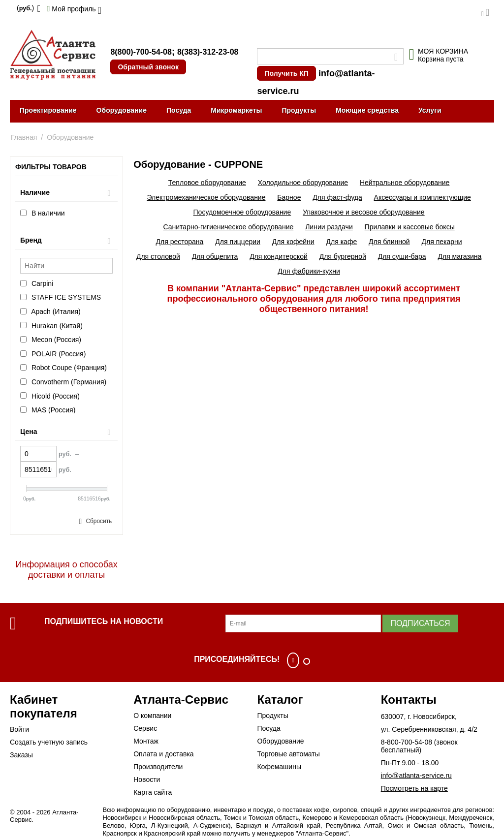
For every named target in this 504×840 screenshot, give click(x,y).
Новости (147, 779)
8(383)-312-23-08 (208, 52)
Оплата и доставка (163, 754)
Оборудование (122, 110)
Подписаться (420, 623)
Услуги (430, 110)
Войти (19, 729)
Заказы (21, 755)
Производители (158, 767)
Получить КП (286, 73)
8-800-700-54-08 (407, 742)
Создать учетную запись (49, 742)
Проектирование (48, 110)
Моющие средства (367, 110)
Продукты (299, 110)
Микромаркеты (236, 110)
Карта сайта (153, 792)
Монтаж (146, 741)
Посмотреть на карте (414, 788)
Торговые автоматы (288, 754)
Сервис (145, 728)
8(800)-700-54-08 (141, 52)
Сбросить (99, 521)
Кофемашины (279, 767)
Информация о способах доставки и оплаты (67, 570)
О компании (152, 716)
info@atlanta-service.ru (416, 776)
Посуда (179, 110)
